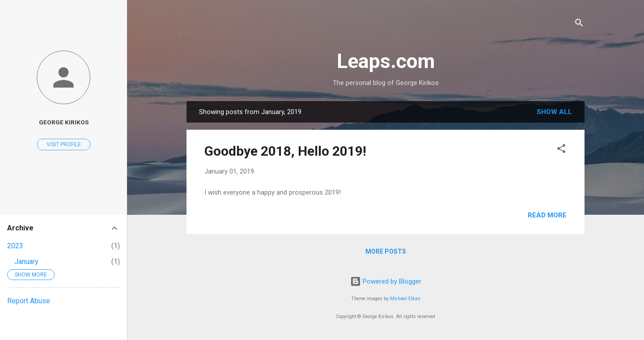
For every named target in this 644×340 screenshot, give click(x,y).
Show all (554, 112)
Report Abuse (29, 301)
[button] (561, 150)
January (26, 261)
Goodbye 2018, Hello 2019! (285, 151)
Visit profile (64, 144)
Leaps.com (386, 61)
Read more (547, 215)
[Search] (579, 24)
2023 (15, 246)
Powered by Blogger (386, 281)
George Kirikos (64, 122)
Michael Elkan (405, 299)
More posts (386, 251)
